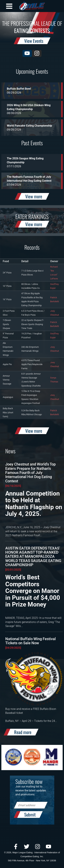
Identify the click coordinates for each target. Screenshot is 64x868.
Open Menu (9, 6)
